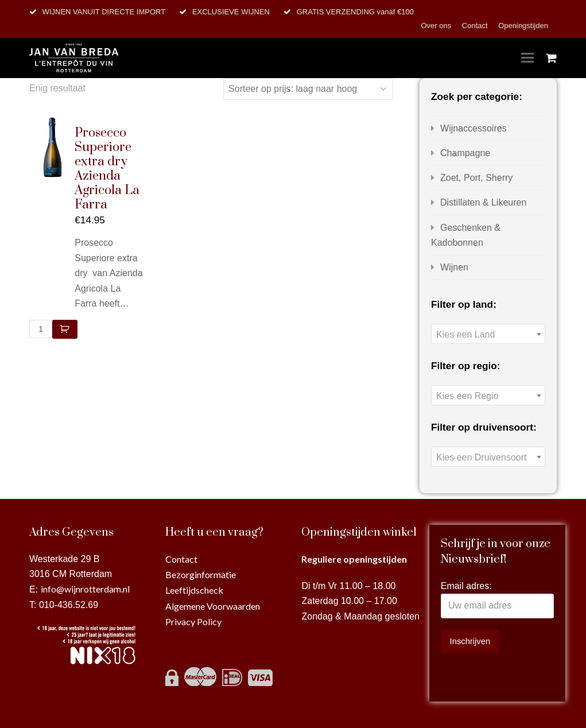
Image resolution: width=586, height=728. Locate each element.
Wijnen (454, 267)
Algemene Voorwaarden (213, 606)
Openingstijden (523, 26)
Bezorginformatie (201, 574)
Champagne (465, 153)
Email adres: (466, 586)
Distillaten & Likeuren (483, 202)
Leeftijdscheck (194, 590)
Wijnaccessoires (474, 128)
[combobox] (488, 334)
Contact (476, 26)
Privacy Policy (193, 621)
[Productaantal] (41, 329)
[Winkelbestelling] (308, 89)
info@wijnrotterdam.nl (85, 589)
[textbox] (488, 334)
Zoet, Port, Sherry (476, 178)
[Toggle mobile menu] (527, 58)
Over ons (437, 26)
